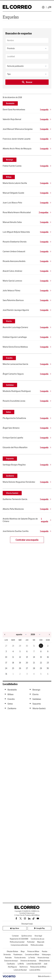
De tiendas (7, 955)
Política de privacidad (17, 942)
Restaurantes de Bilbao (38, 967)
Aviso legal (38, 936)
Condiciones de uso (38, 939)
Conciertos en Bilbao (32, 955)
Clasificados (11, 964)
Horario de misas (43, 958)
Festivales (8, 958)
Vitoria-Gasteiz (12, 493)
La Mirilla (21, 964)
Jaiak (46, 964)
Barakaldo (10, 103)
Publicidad (31, 942)
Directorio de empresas (28, 961)
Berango (10, 160)
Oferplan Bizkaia (12, 951)
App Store (15, 928)
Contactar (15, 936)
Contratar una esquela (27, 540)
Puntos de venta (20, 958)
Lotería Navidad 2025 (34, 964)
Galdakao (10, 385)
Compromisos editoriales (19, 945)
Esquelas (11, 17)
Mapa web (41, 942)
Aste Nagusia (12, 967)
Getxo (8, 412)
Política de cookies (37, 945)
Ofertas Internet (44, 961)
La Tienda (32, 958)
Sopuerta (10, 459)
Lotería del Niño (35, 970)
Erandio (9, 358)
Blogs (23, 951)
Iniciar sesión (43, 7)
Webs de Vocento (45, 976)
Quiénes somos (27, 936)
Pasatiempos (18, 955)
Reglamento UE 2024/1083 (19, 939)
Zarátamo (10, 476)
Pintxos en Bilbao (33, 951)
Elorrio (9, 321)
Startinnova (24, 967)
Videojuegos (46, 955)
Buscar (27, 82)
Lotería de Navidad (20, 970)
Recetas (45, 951)
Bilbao (9, 177)
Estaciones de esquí (11, 961)
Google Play (39, 928)
